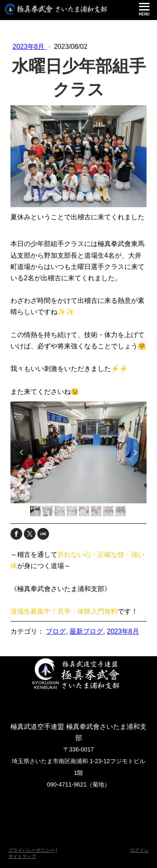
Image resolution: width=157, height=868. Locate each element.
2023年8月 (30, 47)
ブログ (56, 631)
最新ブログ (86, 631)
